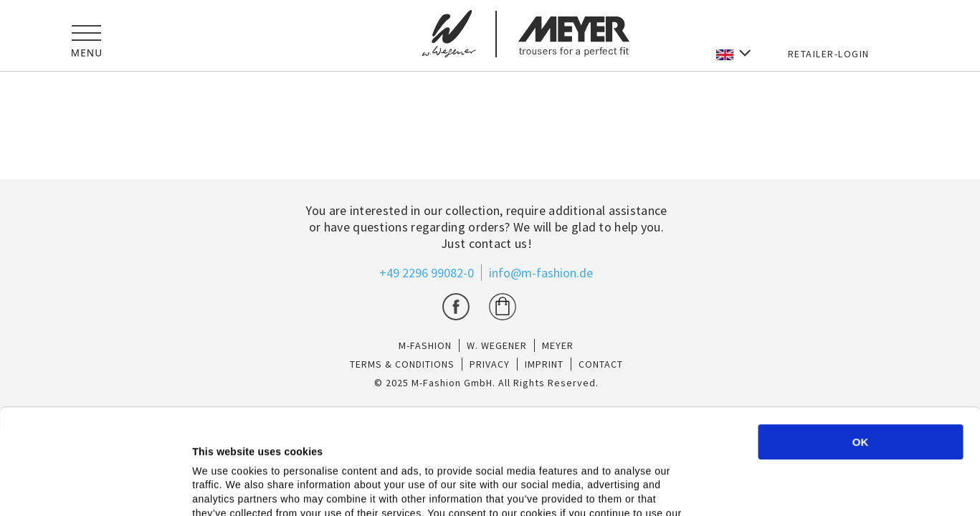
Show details (744, 489)
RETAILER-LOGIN (829, 54)
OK (861, 343)
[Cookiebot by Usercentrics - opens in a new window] (93, 488)
